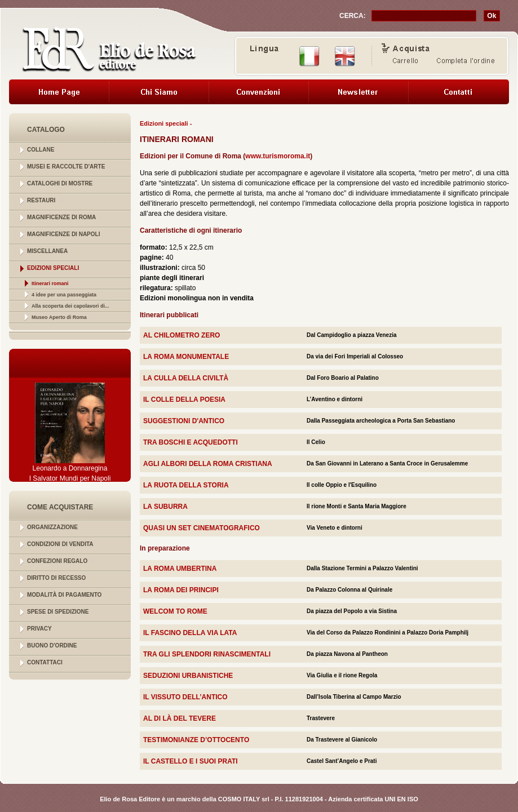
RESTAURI (41, 200)
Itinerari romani (50, 283)
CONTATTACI (45, 662)
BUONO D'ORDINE (52, 645)
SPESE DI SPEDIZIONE (58, 612)
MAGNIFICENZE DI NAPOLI (63, 234)
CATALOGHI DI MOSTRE (60, 183)
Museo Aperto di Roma (59, 317)
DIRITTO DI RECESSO (56, 578)
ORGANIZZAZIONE (52, 527)
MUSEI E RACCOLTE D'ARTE (66, 167)
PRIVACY (39, 629)
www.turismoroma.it (278, 156)
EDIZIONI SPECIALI (53, 268)
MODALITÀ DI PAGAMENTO (64, 595)
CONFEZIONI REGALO (57, 561)
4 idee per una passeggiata (64, 295)
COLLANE (41, 150)
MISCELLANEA (47, 251)
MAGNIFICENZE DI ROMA (61, 217)
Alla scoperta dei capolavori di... (70, 306)
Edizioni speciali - (166, 123)
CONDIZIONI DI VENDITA (60, 544)
